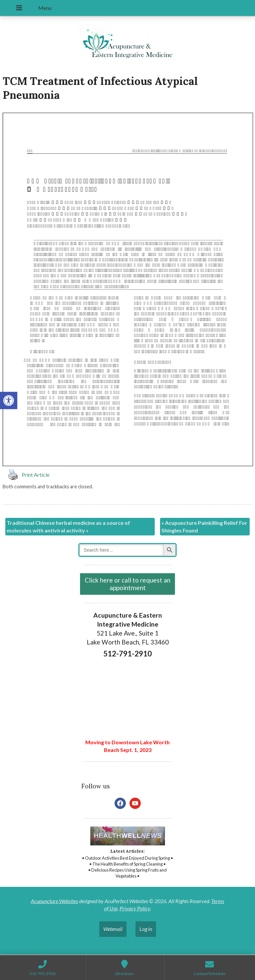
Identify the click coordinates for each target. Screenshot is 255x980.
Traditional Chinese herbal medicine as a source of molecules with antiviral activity (68, 526)
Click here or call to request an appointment (127, 584)
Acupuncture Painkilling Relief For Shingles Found (204, 526)
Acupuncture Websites (54, 901)
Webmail (113, 929)
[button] (9, 400)
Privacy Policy (135, 908)
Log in (146, 929)
